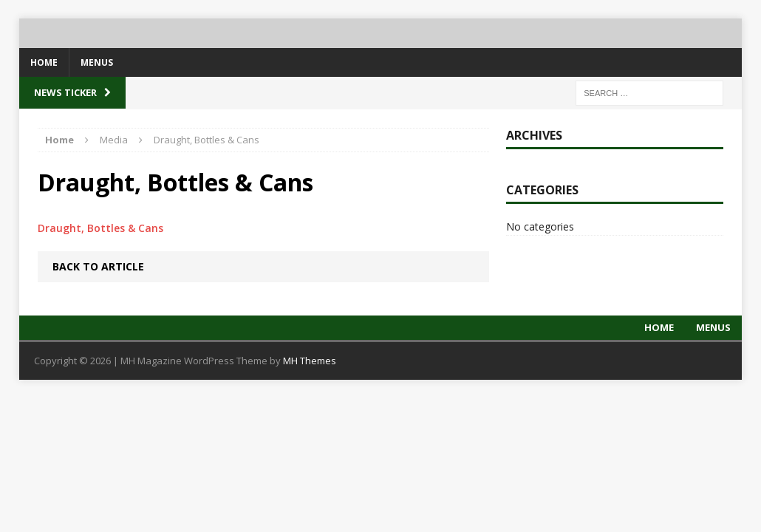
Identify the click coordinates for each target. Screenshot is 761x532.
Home (44, 62)
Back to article (98, 266)
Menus (97, 62)
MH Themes (310, 361)
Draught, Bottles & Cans (100, 228)
